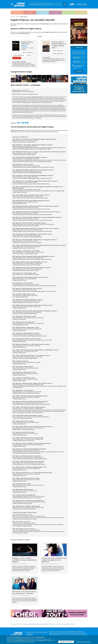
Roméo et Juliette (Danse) (40, 427)
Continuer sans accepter (83, 642)
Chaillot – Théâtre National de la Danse (25, 187)
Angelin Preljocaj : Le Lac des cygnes (38, 170)
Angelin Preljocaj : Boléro (30, 273)
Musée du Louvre (20, 273)
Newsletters (52, 624)
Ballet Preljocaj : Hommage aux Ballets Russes (44, 217)
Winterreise (31, 322)
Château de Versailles (21, 484)
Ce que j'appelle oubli (30, 495)
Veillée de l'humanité (40, 407)
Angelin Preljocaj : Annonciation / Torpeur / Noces (31, 195)
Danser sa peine (19, 522)
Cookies (73, 624)
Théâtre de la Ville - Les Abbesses (23, 506)
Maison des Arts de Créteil (22, 234)
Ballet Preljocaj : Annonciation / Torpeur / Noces (42, 212)
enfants (68, 13)
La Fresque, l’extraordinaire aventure (42, 443)
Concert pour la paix (28, 283)
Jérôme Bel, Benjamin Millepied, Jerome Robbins (35, 449)
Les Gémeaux (19, 251)
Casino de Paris (19, 333)
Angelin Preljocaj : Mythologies (39, 176)
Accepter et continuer (66, 642)
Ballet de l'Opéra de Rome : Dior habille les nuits (41, 206)
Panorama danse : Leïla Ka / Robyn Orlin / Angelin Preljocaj (35, 139)
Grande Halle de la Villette (22, 201)
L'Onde (17, 195)
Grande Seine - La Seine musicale (27, 49)
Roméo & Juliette (37, 456)
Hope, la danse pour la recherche (31, 333)
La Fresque (31, 421)
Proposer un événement (43, 624)
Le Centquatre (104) (20, 339)
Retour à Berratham (40, 461)
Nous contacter (24, 624)
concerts (55, 13)
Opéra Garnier (19, 164)
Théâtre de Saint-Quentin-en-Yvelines (24, 305)
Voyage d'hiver (33, 300)
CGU (60, 624)
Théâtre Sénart (19, 316)
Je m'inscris (79, 71)
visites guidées (81, 13)
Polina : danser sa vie (21, 529)
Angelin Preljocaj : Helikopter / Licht (42, 181)
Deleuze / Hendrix (30, 339)
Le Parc (25, 164)
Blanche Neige (36, 223)
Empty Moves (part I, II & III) (40, 467)
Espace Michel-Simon (20, 157)
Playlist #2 (31, 367)
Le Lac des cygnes (39, 355)
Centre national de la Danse (22, 473)
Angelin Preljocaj (36, 506)
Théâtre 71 (54, 48)
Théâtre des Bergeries (21, 328)
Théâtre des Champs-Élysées (22, 170)
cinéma (17, 13)
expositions (43, 13)
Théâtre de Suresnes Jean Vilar (23, 152)
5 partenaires (17, 640)
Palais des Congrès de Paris (22, 206)
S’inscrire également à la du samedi (79, 67)
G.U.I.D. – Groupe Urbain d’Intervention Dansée (41, 473)
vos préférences (42, 640)
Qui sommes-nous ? (15, 624)
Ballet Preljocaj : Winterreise (37, 268)
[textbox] (45, 4)
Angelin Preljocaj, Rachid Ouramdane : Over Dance (47, 245)
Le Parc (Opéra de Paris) (21, 515)
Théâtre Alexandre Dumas (22, 421)
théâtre (30, 13)
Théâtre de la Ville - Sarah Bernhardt (24, 181)
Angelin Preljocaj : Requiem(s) (39, 145)
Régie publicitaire (33, 624)
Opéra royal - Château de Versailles (24, 217)
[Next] (66, 79)
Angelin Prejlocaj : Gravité (35, 277)
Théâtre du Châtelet (20, 262)
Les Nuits (37, 478)
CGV (57, 624)
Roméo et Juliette (37, 402)
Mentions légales (66, 624)
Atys (34, 289)
